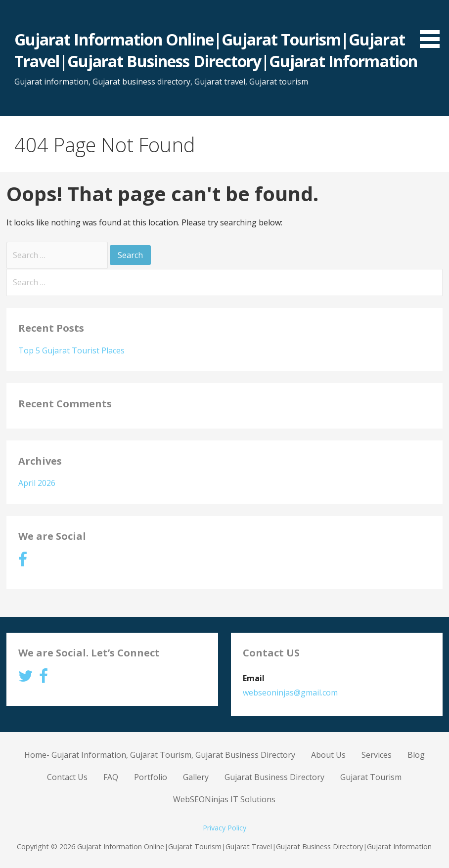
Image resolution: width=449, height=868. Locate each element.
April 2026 (37, 483)
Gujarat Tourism (371, 777)
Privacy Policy (224, 828)
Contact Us (67, 777)
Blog (416, 755)
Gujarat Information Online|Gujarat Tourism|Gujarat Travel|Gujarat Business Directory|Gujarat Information (216, 50)
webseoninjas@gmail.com (290, 693)
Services (377, 755)
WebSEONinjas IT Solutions (224, 799)
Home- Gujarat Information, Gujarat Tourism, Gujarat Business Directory (160, 755)
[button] (433, 26)
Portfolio (151, 777)
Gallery (196, 777)
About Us (328, 755)
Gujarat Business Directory (274, 777)
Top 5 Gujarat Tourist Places (71, 350)
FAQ (111, 777)
